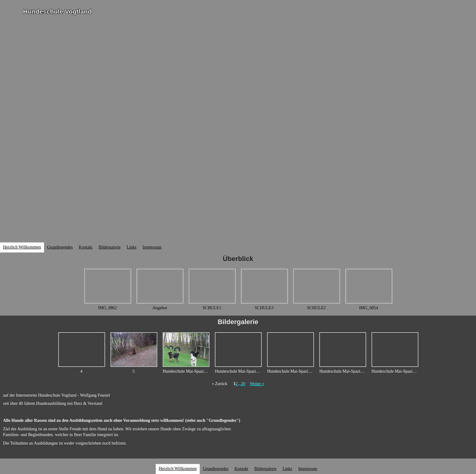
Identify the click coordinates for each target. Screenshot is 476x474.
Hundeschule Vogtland (57, 11)
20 (243, 384)
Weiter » (257, 384)
